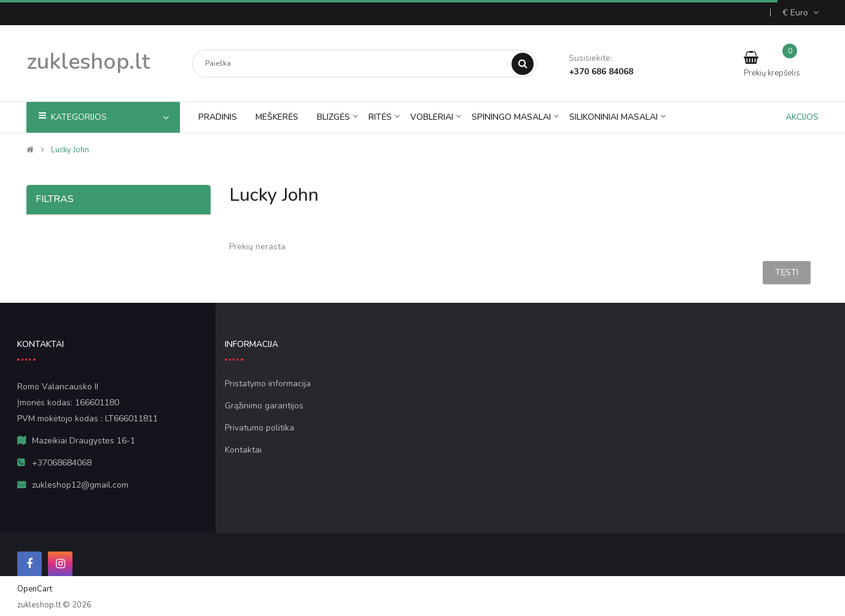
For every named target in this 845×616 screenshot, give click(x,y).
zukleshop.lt (88, 62)
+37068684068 (62, 463)
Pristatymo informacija (268, 384)
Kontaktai (243, 450)
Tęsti (787, 272)
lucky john (70, 150)
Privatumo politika (259, 428)
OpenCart (35, 589)
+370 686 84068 (601, 72)
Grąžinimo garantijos (264, 406)
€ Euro (800, 13)
